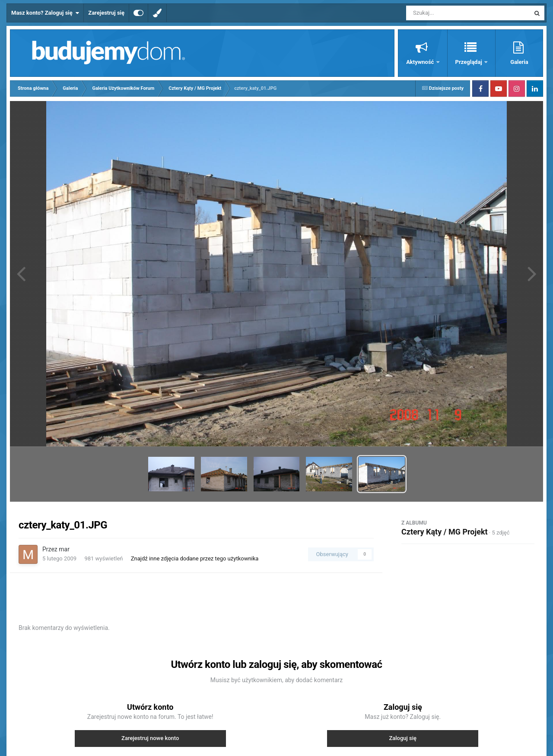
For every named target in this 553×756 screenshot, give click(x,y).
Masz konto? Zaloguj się (45, 13)
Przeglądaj (469, 62)
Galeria (519, 62)
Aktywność (421, 62)
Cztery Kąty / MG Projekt (445, 532)
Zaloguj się (403, 738)
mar (64, 549)
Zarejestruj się (106, 13)
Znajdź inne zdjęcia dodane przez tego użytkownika (195, 558)
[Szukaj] (448, 13)
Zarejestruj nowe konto (150, 738)
